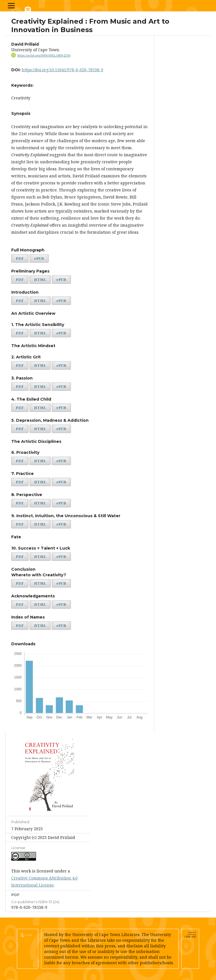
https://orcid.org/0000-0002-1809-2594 (44, 55)
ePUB (39, 258)
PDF (20, 258)
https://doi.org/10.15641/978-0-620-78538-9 (62, 70)
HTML (40, 280)
